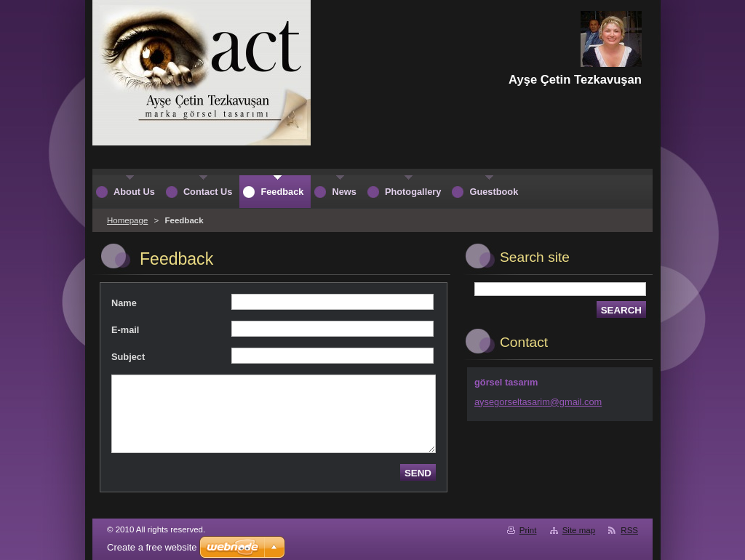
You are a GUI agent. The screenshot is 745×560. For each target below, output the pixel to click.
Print (528, 530)
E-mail (125, 330)
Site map (579, 530)
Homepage (127, 220)
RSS (629, 530)
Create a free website (152, 547)
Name (124, 303)
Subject (128, 357)
